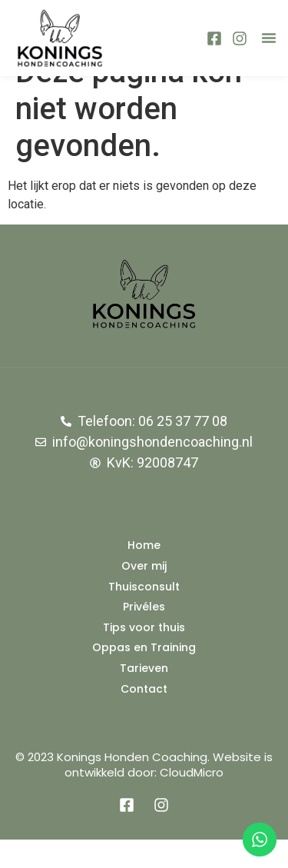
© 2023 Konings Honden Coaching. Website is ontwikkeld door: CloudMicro (144, 793)
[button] (269, 38)
